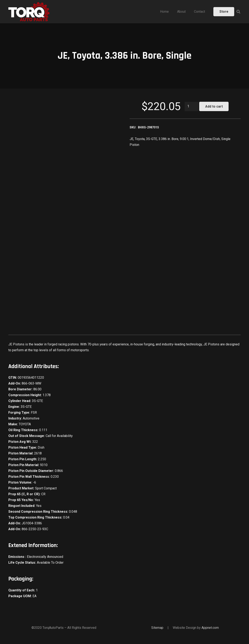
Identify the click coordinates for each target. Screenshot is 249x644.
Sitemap (157, 628)
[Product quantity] (191, 106)
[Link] (29, 12)
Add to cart (214, 106)
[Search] (238, 12)
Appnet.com (210, 628)
